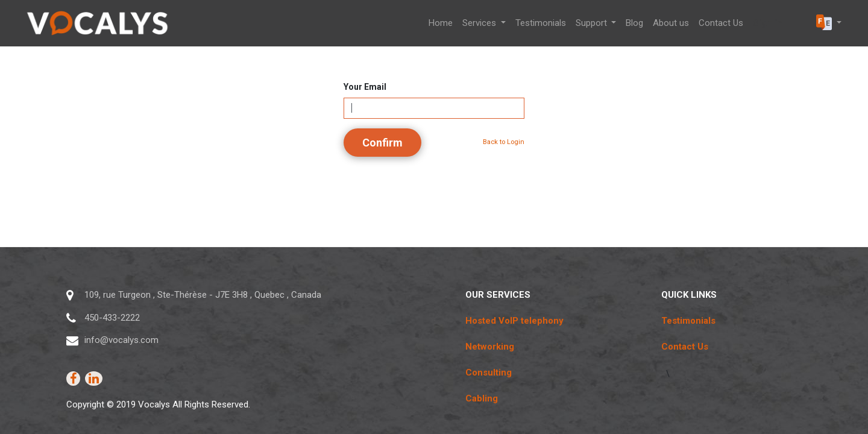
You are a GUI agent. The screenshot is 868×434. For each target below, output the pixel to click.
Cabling (482, 398)
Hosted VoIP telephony (514, 321)
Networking (490, 347)
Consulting (489, 373)
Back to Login (504, 142)
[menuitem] (441, 23)
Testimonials (688, 321)
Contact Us (685, 347)
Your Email (365, 87)
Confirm (382, 143)
